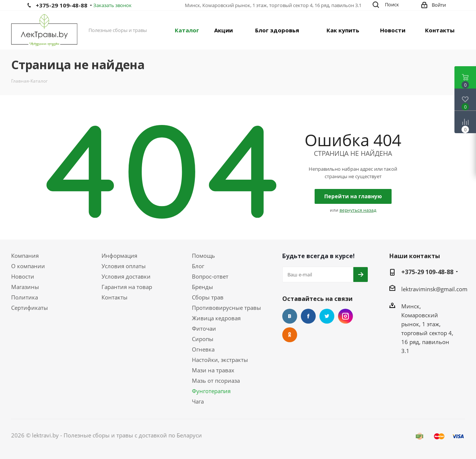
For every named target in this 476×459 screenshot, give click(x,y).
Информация (119, 256)
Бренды (202, 287)
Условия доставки (126, 276)
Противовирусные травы (226, 308)
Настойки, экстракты (220, 360)
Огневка (203, 349)
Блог (198, 266)
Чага (198, 401)
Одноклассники (290, 335)
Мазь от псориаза (216, 381)
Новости (23, 276)
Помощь (203, 256)
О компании (28, 266)
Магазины (25, 287)
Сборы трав (208, 297)
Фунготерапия (211, 391)
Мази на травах (213, 370)
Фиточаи (204, 328)
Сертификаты (30, 308)
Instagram (345, 316)
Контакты (115, 297)
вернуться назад (358, 210)
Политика (25, 297)
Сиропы (203, 339)
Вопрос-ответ (210, 276)
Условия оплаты (124, 266)
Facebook (308, 316)
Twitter (327, 316)
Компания (25, 256)
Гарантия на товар (127, 287)
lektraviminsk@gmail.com (434, 289)
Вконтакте (290, 316)
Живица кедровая (216, 318)
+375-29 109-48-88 (62, 5)
